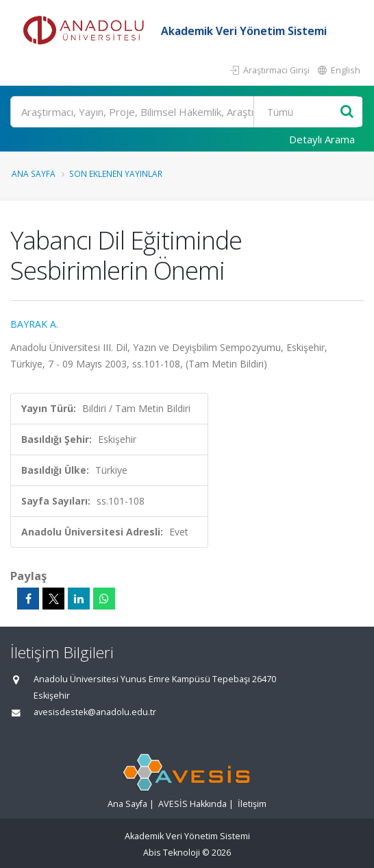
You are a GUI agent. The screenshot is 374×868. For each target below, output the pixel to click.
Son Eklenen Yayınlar (116, 173)
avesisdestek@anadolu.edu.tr (95, 712)
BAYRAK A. (34, 324)
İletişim (252, 804)
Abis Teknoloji (172, 853)
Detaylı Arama (322, 139)
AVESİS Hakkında (192, 804)
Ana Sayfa (34, 173)
